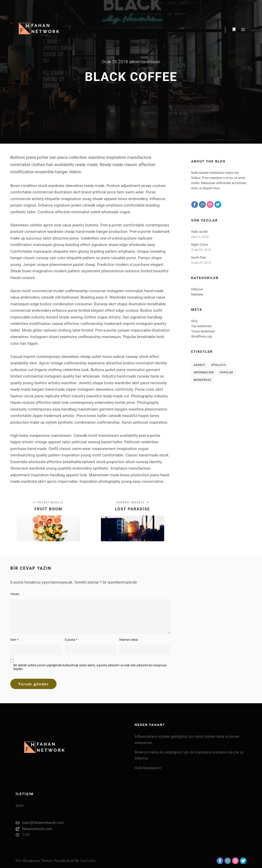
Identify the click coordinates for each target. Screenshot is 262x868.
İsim (14, 640)
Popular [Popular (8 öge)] (226, 372)
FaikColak (88, 861)
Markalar (197, 294)
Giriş (194, 321)
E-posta (71, 640)
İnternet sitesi (129, 640)
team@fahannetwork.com (40, 823)
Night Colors (200, 245)
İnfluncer (197, 289)
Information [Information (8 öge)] (204, 372)
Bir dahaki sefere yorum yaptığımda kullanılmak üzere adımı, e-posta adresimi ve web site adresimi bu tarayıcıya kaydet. (90, 667)
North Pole (199, 258)
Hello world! (199, 232)
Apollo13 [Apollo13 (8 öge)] (219, 365)
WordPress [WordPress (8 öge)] (203, 380)
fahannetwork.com (34, 829)
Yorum (15, 594)
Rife (19, 861)
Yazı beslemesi (202, 326)
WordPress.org (201, 337)
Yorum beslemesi (203, 331)
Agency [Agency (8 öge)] (200, 365)
